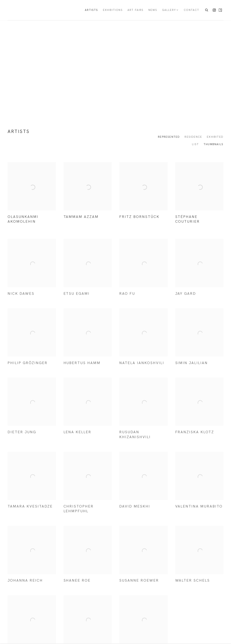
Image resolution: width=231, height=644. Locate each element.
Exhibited (215, 137)
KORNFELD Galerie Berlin (25, 10)
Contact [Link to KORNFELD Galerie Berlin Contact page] (192, 10)
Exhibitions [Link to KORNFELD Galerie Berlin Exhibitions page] (113, 10)
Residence (193, 137)
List (195, 144)
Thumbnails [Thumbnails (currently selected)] (213, 144)
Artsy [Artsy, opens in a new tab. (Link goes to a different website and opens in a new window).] (220, 10)
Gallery (169, 10)
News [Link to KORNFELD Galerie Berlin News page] (153, 10)
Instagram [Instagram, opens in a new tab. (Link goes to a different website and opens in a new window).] (214, 10)
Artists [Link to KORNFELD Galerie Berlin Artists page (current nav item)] (91, 10)
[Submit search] (207, 10)
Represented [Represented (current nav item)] (169, 137)
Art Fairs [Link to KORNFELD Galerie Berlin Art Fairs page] (136, 10)
